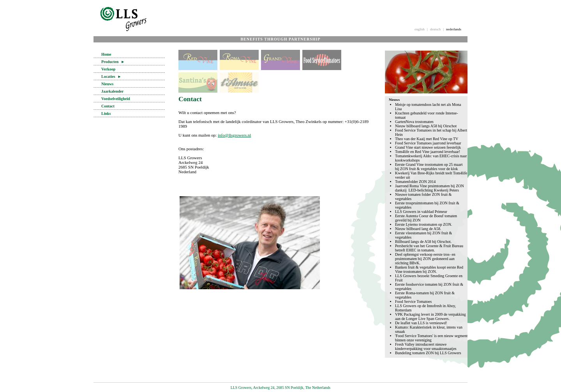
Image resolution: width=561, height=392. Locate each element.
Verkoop (108, 69)
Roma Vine (239, 60)
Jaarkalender (112, 91)
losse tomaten (280, 83)
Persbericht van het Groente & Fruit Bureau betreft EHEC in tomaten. (429, 248)
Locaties (111, 76)
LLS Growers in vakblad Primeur (421, 212)
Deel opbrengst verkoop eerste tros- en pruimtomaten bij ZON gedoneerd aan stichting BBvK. (425, 259)
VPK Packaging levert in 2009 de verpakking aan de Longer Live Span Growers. (430, 316)
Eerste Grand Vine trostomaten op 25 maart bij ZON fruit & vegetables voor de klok (429, 167)
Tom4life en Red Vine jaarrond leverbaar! (428, 152)
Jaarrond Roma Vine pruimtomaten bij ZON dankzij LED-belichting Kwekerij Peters (430, 188)
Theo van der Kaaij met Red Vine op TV (427, 139)
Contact (108, 106)
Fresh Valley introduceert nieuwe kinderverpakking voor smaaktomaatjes (426, 346)
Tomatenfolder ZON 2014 (415, 182)
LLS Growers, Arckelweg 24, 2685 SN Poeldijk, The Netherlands (280, 388)
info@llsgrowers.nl (234, 135)
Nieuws (107, 84)
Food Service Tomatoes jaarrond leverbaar (428, 143)
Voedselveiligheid (116, 99)
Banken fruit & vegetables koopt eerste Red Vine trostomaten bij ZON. (429, 269)
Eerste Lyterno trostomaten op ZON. (423, 224)
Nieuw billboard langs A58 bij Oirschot (426, 126)
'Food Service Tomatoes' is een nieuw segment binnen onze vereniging (431, 338)
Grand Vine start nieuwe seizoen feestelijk (428, 147)
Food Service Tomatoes (413, 301)
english (420, 29)
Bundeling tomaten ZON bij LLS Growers (428, 353)
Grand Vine (280, 60)
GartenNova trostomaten (414, 122)
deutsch (436, 29)
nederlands (454, 29)
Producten (113, 62)
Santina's (198, 83)
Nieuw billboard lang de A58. (418, 229)
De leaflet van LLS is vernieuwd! (421, 323)
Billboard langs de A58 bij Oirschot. (423, 242)
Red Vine (198, 60)
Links (106, 113)
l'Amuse (239, 83)
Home (106, 54)
